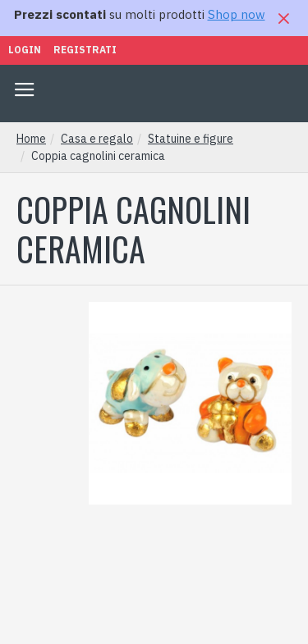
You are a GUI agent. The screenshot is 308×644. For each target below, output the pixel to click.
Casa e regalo (97, 139)
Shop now (237, 14)
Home (31, 139)
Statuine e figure (191, 139)
